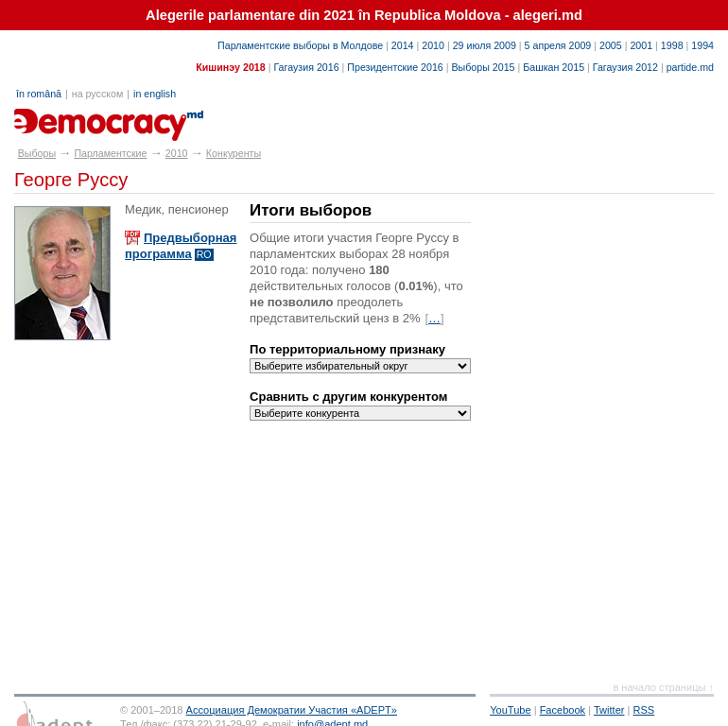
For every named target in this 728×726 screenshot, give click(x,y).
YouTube (510, 710)
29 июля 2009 (485, 45)
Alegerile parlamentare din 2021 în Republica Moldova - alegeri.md (364, 15)
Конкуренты (234, 153)
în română (39, 94)
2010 (433, 45)
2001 (641, 45)
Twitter (609, 710)
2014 (403, 45)
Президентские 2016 (395, 67)
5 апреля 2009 (558, 45)
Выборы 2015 (483, 67)
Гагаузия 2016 (306, 67)
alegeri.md (57, 118)
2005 (611, 45)
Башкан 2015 (554, 67)
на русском (97, 94)
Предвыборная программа (181, 246)
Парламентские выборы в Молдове (300, 45)
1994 (702, 45)
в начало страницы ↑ (663, 687)
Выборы (37, 153)
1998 (672, 45)
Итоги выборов (311, 210)
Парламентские (110, 153)
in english (155, 94)
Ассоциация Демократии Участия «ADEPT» (292, 710)
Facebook (563, 710)
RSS (644, 710)
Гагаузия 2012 (625, 67)
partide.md (690, 67)
